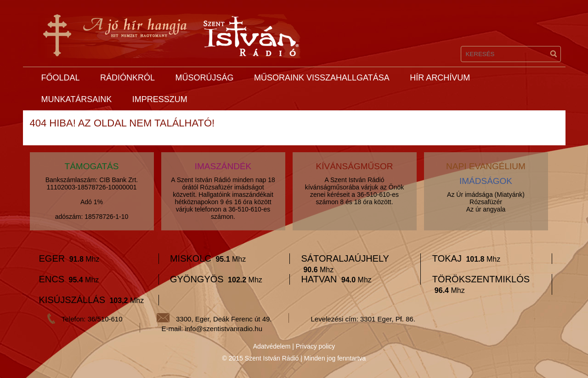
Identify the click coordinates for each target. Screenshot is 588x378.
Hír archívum (440, 78)
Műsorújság (204, 78)
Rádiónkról (127, 78)
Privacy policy (316, 346)
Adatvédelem (272, 346)
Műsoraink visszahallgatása (322, 78)
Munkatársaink (77, 99)
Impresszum (160, 99)
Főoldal (61, 78)
